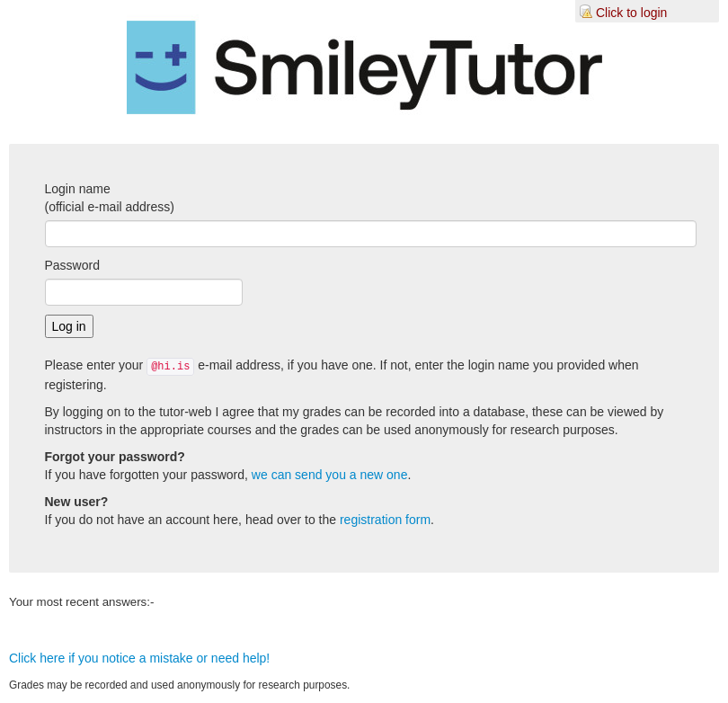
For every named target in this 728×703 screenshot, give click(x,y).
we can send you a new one (330, 475)
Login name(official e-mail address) (110, 198)
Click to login (631, 13)
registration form (385, 520)
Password (72, 265)
